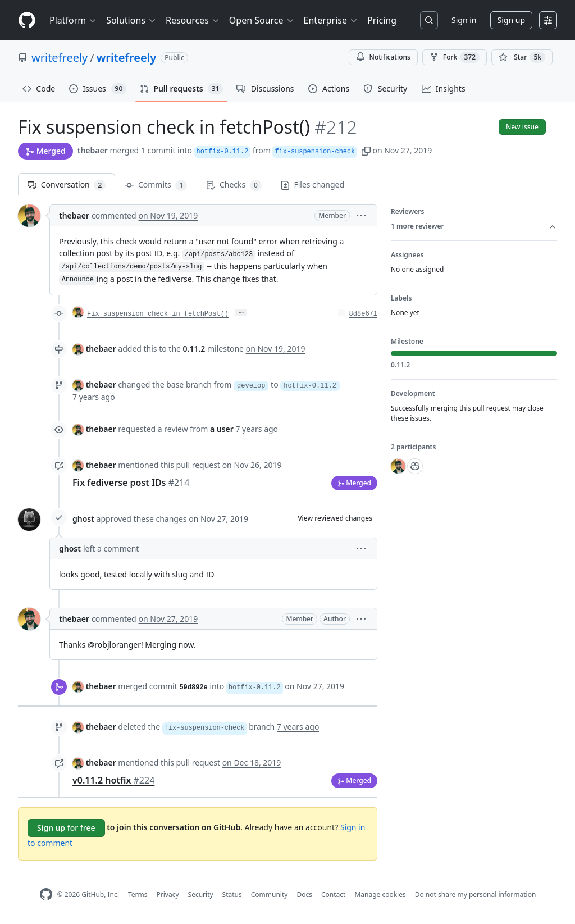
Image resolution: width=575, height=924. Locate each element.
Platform (73, 20)
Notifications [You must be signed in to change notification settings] (383, 57)
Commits (156, 185)
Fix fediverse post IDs (131, 483)
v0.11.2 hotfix (113, 780)
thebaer (93, 150)
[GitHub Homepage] (46, 895)
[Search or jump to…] (429, 20)
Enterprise (331, 20)
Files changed (312, 185)
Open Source (262, 20)
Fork (455, 57)
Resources (193, 20)
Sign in (464, 20)
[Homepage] (27, 21)
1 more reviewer (474, 226)
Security (201, 895)
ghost (83, 519)
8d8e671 (363, 314)
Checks (234, 185)
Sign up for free (66, 828)
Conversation (67, 185)
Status (232, 895)
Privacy (168, 895)
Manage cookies (380, 895)
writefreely (60, 58)
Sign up (511, 20)
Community (270, 895)
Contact (333, 895)
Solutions (131, 20)
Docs (304, 895)
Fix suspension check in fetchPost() (158, 314)
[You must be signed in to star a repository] (522, 57)
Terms (138, 895)
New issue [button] (522, 127)
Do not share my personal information (476, 895)
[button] (366, 150)
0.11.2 (194, 349)
